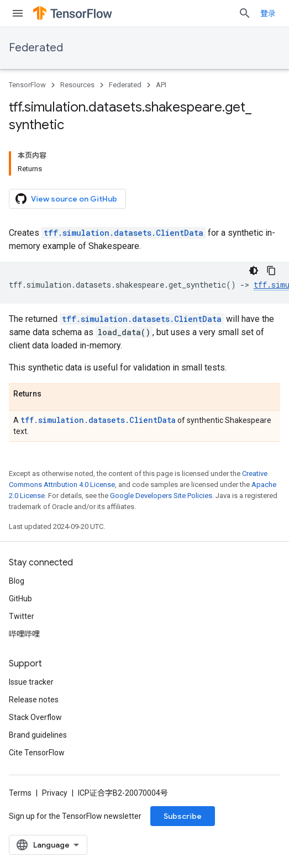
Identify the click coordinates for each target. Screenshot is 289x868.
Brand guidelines (38, 735)
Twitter (22, 616)
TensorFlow (27, 85)
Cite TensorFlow (37, 753)
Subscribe (183, 816)
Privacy (55, 793)
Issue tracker (31, 682)
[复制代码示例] (271, 271)
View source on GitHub (66, 199)
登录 (268, 13)
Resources (77, 85)
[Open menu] (18, 13)
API (161, 85)
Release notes (34, 700)
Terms (20, 793)
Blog (17, 581)
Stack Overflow (35, 717)
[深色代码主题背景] (254, 271)
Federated (36, 48)
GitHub (20, 599)
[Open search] (245, 13)
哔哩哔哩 (24, 634)
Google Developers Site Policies (161, 496)
